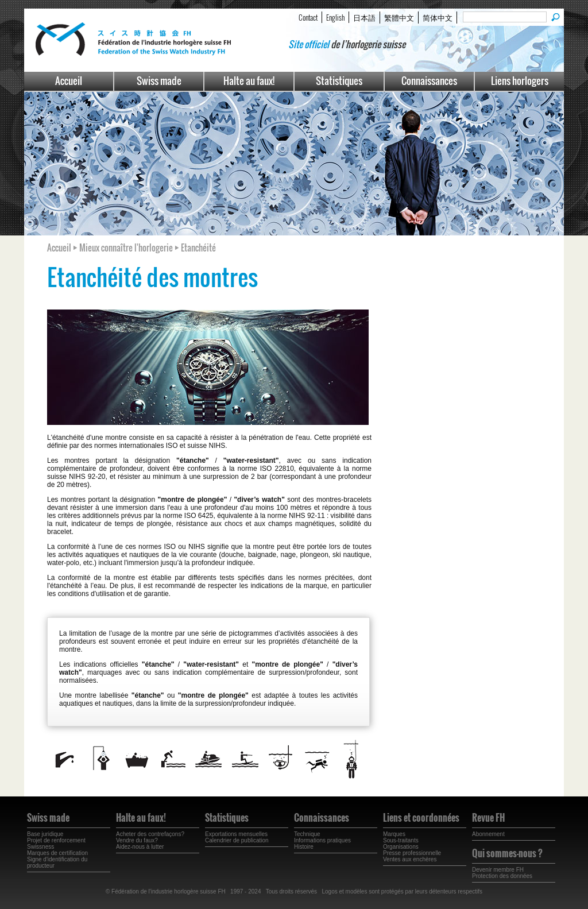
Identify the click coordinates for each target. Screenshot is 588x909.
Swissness (40, 847)
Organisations (401, 847)
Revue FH (488, 818)
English (335, 17)
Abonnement (488, 834)
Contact (308, 17)
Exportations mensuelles (236, 834)
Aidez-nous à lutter (140, 847)
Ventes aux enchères (410, 859)
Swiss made (159, 81)
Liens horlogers (520, 81)
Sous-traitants (401, 840)
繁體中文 (399, 17)
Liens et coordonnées (421, 818)
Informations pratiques (322, 840)
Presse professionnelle (412, 853)
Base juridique (45, 834)
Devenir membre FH (498, 870)
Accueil (69, 81)
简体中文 (438, 17)
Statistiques (339, 81)
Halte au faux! (249, 81)
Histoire (304, 847)
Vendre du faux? (137, 840)
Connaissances (429, 81)
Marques (394, 834)
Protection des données (502, 876)
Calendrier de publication (237, 840)
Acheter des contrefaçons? (150, 834)
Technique (307, 834)
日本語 (364, 17)
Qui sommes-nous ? (507, 853)
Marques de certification (57, 853)
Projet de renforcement (56, 840)
